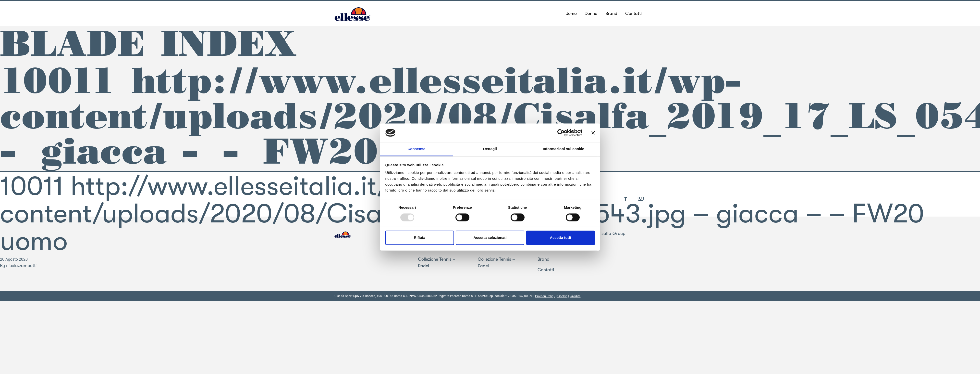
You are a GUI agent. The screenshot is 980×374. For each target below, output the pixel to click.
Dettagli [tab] (490, 149)
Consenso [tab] (416, 149)
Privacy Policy (545, 296)
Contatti (546, 270)
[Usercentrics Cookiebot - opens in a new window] (561, 133)
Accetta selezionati (490, 238)
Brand (544, 259)
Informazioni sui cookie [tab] (564, 149)
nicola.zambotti (21, 266)
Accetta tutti (560, 238)
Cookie (562, 296)
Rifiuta (420, 238)
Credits (575, 296)
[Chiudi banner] (593, 133)
